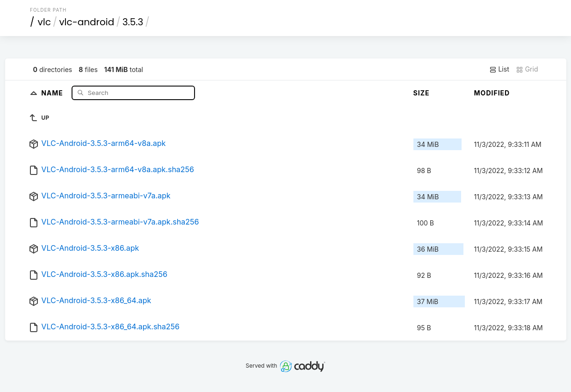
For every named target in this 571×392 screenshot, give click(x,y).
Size (422, 93)
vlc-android (87, 22)
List (499, 69)
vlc (44, 22)
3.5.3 (133, 22)
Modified (492, 93)
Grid (527, 69)
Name (53, 92)
